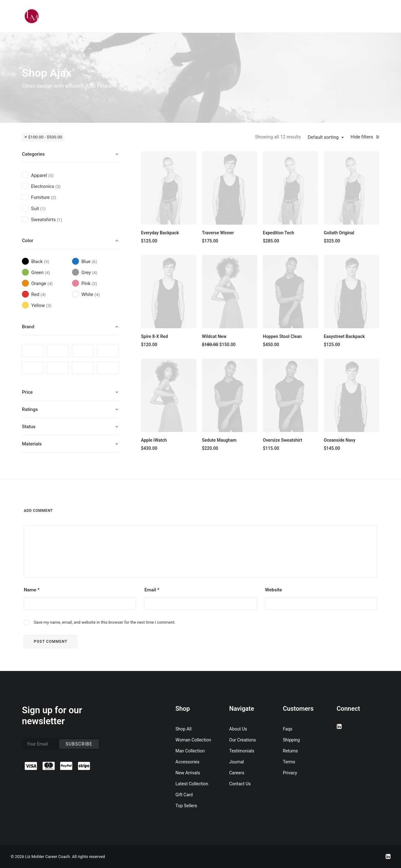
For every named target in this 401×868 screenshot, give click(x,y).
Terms (289, 762)
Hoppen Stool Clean (282, 336)
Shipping (291, 740)
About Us (238, 729)
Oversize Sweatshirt (282, 440)
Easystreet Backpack (344, 336)
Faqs (288, 729)
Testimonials (242, 751)
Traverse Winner (218, 233)
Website (273, 590)
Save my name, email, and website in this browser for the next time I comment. (105, 622)
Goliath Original (339, 233)
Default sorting (323, 137)
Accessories (187, 762)
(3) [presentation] (58, 186)
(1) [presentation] (43, 209)
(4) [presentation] (47, 273)
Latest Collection (192, 784)
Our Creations (243, 740)
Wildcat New (214, 336)
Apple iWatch (154, 440)
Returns (290, 751)
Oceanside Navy (340, 440)
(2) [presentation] (53, 197)
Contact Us (240, 784)
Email (152, 590)
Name (32, 590)
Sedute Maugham (219, 440)
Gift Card (184, 795)
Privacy (290, 773)
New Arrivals (188, 773)
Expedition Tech (279, 233)
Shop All (183, 729)
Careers (237, 773)
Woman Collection (193, 740)
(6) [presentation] (94, 262)
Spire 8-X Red (154, 336)
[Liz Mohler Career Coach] (32, 16)
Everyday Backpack (160, 233)
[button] (169, 188)
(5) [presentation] (51, 175)
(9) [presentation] (47, 262)
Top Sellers (186, 806)
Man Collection (190, 751)
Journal (237, 762)
